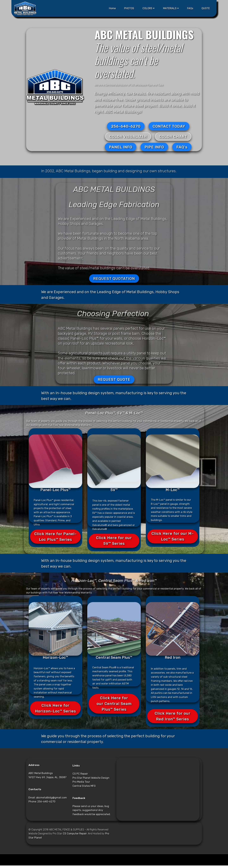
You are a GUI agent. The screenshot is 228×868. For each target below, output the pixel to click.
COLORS (147, 8)
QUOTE (206, 8)
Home (112, 8)
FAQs (190, 8)
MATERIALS (170, 8)
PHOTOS (129, 8)
